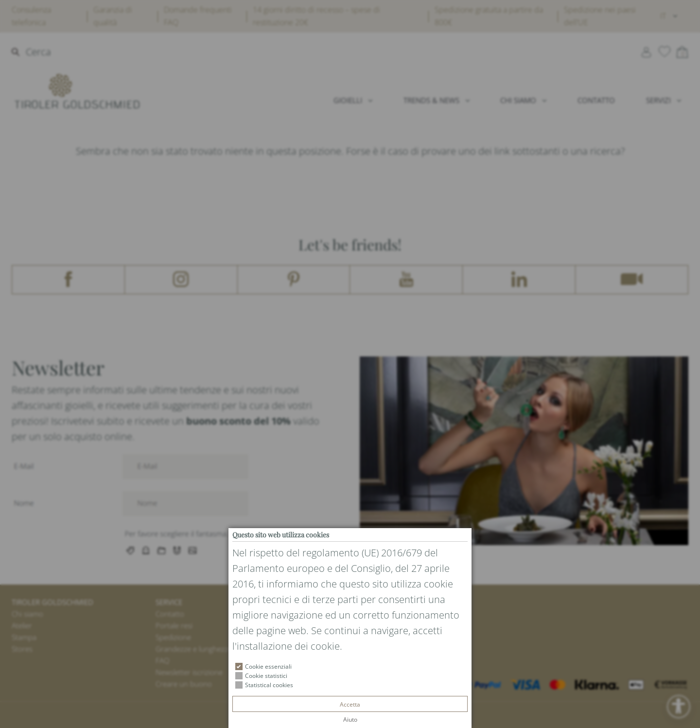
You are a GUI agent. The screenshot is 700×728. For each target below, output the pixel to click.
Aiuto (350, 719)
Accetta (350, 704)
